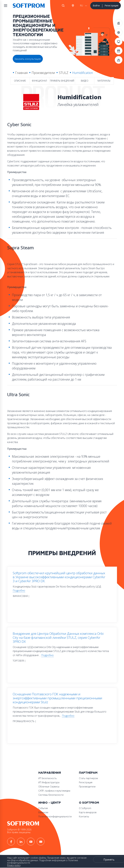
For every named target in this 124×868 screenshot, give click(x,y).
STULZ (64, 73)
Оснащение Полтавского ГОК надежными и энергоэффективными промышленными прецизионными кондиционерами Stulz (57, 698)
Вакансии (43, 812)
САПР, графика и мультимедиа (54, 791)
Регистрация (111, 5)
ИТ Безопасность (48, 778)
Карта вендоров (88, 812)
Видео (85, 81)
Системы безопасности (51, 795)
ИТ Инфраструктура (49, 782)
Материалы (104, 81)
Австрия (73, 6)
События (43, 808)
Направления (50, 773)
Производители (43, 73)
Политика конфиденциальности (55, 816)
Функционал (39, 81)
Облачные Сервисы (49, 787)
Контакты (84, 816)
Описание (20, 81)
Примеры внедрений (62, 81)
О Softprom (89, 803)
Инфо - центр (50, 803)
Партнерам (88, 773)
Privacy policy (14, 865)
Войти (96, 5)
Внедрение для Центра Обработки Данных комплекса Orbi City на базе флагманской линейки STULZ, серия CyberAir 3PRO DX (58, 637)
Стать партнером (88, 778)
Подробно (19, 591)
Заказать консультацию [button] (28, 59)
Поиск (63, 6)
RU (81, 5)
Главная (21, 73)
